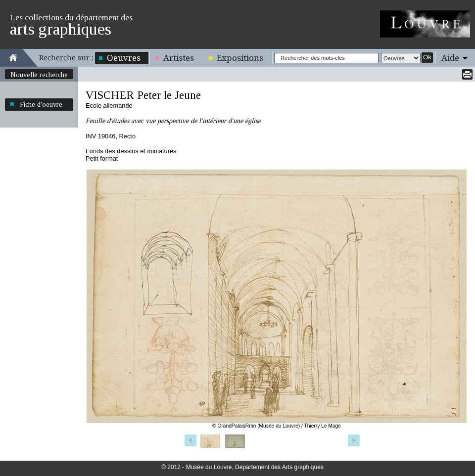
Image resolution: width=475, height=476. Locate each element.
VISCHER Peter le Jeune (143, 95)
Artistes (179, 58)
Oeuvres (124, 58)
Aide (450, 58)
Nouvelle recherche (39, 75)
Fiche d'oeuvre (41, 104)
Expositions (240, 58)
